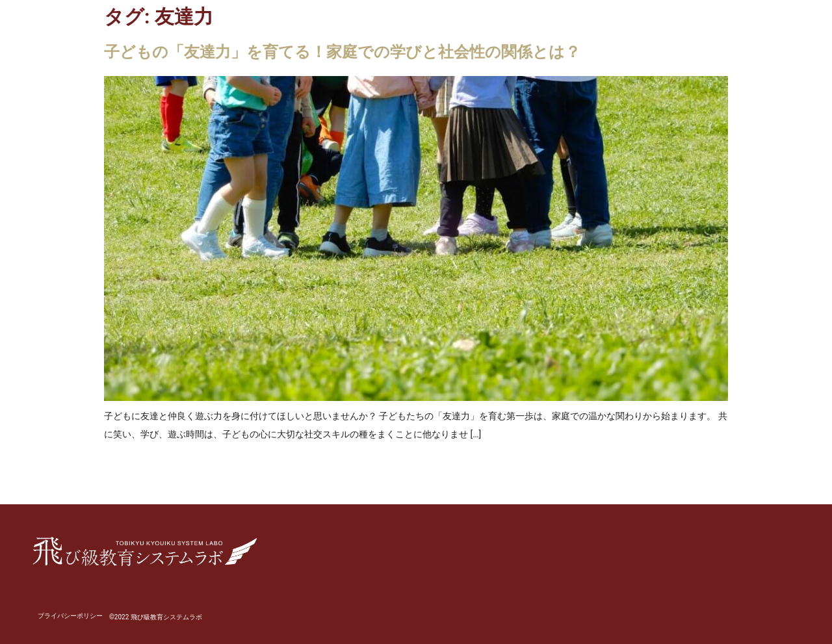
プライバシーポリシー (70, 616)
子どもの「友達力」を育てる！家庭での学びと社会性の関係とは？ (342, 52)
